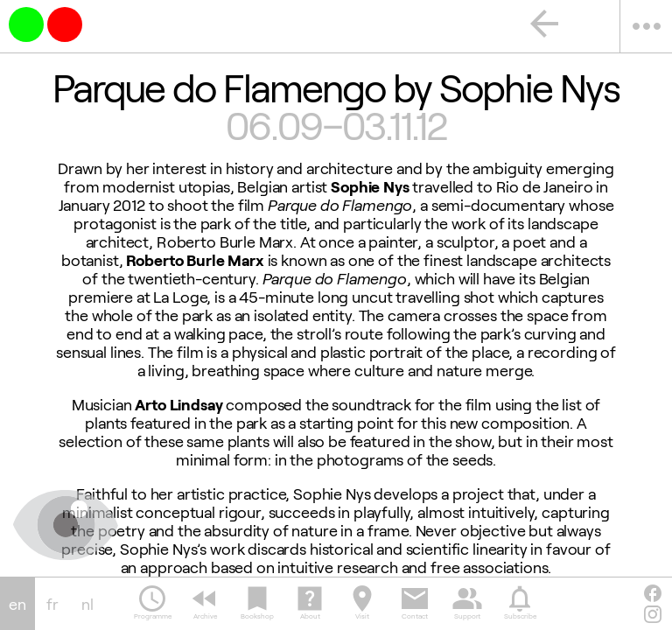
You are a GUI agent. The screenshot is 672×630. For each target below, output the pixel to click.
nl (87, 604)
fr (52, 604)
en (17, 604)
